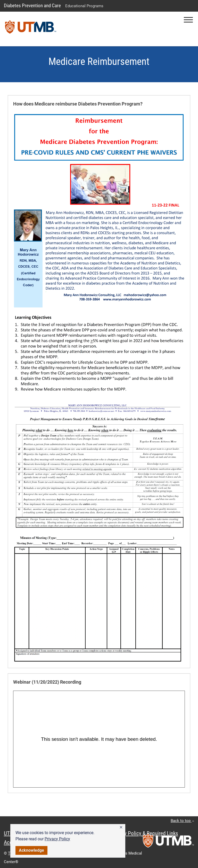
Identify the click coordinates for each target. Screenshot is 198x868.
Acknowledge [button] (31, 850)
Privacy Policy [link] (57, 839)
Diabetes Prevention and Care (32, 6)
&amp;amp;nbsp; (99, 739)
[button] (121, 827)
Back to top (182, 821)
